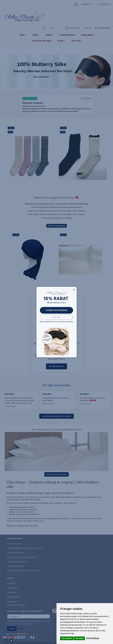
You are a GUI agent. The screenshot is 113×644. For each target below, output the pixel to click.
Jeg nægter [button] (79, 638)
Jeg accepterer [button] (67, 638)
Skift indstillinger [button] (93, 638)
